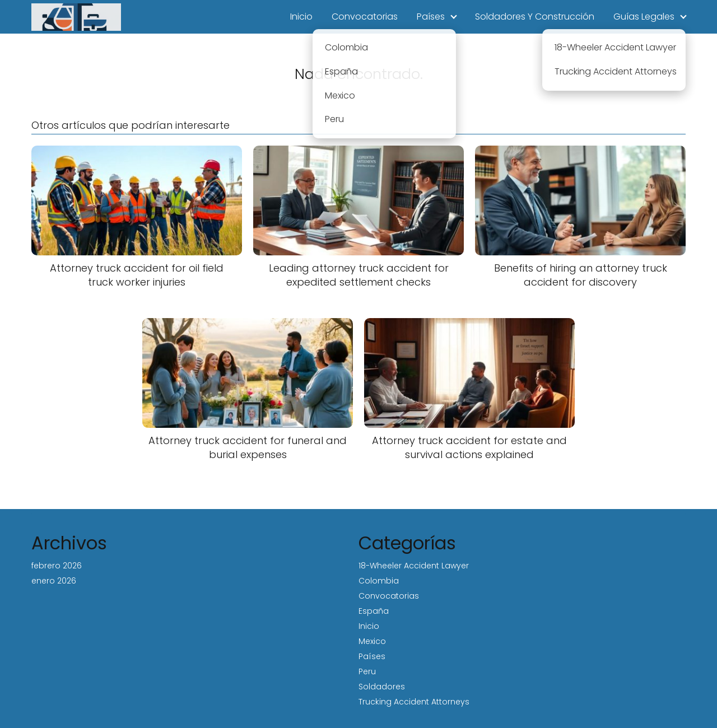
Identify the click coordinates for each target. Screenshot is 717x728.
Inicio (301, 17)
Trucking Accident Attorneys (414, 702)
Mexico (372, 641)
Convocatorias (365, 17)
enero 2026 (54, 581)
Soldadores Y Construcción (535, 17)
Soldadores (382, 687)
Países (431, 17)
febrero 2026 (57, 566)
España (374, 611)
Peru (367, 671)
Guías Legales (644, 17)
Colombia (379, 581)
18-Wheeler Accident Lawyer (414, 566)
